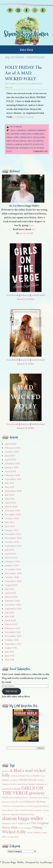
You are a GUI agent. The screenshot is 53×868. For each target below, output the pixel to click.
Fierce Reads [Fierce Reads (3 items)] (13, 789)
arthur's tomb (18, 134)
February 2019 (12, 464)
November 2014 (13, 538)
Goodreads (13, 295)
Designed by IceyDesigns (39, 862)
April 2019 (10, 460)
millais (32, 141)
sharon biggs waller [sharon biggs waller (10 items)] (23, 819)
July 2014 (10, 550)
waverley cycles (28, 148)
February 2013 (12, 601)
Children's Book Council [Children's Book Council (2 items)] (12, 784)
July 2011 (9, 652)
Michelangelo (20, 141)
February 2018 (12, 475)
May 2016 (10, 499)
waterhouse (13, 148)
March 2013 (11, 597)
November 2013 (13, 573)
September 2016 (13, 491)
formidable (38, 134)
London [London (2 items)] (29, 806)
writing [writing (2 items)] (29, 833)
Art (8, 134)
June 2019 (10, 456)
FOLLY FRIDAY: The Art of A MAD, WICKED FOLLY (23, 73)
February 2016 (12, 511)
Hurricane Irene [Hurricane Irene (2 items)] (36, 798)
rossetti (28, 145)
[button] (26, 725)
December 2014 (13, 534)
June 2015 (10, 526)
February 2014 (12, 562)
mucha (40, 141)
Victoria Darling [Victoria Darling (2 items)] (25, 828)
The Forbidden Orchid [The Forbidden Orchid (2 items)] (21, 824)
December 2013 (13, 569)
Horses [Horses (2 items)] (26, 798)
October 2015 (12, 518)
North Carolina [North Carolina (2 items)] (27, 810)
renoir (19, 145)
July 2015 (10, 522)
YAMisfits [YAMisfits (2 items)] (37, 833)
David (29, 134)
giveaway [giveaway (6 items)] (37, 793)
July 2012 (10, 613)
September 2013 (13, 581)
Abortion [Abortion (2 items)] (6, 771)
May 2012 (10, 617)
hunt (16, 137)
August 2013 (11, 585)
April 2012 (10, 620)
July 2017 (9, 483)
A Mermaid (21, 130)
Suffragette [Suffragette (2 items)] (7, 824)
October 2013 (12, 577)
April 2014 (10, 554)
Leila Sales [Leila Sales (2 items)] (6, 806)
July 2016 (10, 495)
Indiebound (38, 295)
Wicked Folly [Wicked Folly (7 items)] (14, 832)
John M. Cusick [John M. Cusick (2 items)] (18, 802)
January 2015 (12, 530)
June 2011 (10, 656)
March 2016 (11, 507)
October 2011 (12, 640)
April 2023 (11, 444)
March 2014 (11, 558)
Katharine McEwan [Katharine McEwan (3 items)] (35, 802)
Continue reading (26, 117)
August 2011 (11, 648)
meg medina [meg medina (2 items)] (38, 806)
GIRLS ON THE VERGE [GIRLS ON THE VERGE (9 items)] (23, 791)
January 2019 (12, 467)
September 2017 (13, 479)
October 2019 (12, 452)
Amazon (25, 295)
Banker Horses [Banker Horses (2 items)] (26, 776)
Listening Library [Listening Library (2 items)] (18, 806)
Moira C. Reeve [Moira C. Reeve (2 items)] (14, 810)
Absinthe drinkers (37, 130)
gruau (9, 137)
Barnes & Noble (26, 299)
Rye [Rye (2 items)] (33, 815)
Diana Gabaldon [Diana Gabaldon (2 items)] (29, 784)
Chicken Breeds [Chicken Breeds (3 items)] (28, 780)
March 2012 (11, 624)
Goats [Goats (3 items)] (5, 798)
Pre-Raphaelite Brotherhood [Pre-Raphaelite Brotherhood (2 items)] (19, 815)
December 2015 (13, 515)
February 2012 (12, 628)
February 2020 (13, 448)
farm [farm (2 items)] (4, 789)
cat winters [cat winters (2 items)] (14, 780)
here (31, 225)
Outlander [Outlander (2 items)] (38, 810)
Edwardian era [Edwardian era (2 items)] (41, 784)
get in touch (26, 233)
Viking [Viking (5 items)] (37, 828)
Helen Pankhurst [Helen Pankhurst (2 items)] (15, 798)
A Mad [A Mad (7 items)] (16, 771)
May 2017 (10, 487)
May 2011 (10, 660)
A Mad (13, 130)
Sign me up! (11, 691)
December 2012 (13, 605)
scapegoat (38, 145)
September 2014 (13, 546)
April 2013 (10, 593)
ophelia (10, 145)
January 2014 (12, 566)
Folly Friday (16, 127)
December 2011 (13, 632)
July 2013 (10, 589)
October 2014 (12, 542)
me (33, 229)
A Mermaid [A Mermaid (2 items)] (15, 776)
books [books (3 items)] (36, 776)
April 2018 (10, 471)
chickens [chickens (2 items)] (41, 780)
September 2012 (13, 609)
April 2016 (10, 503)
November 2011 (13, 636)
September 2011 (13, 644)
